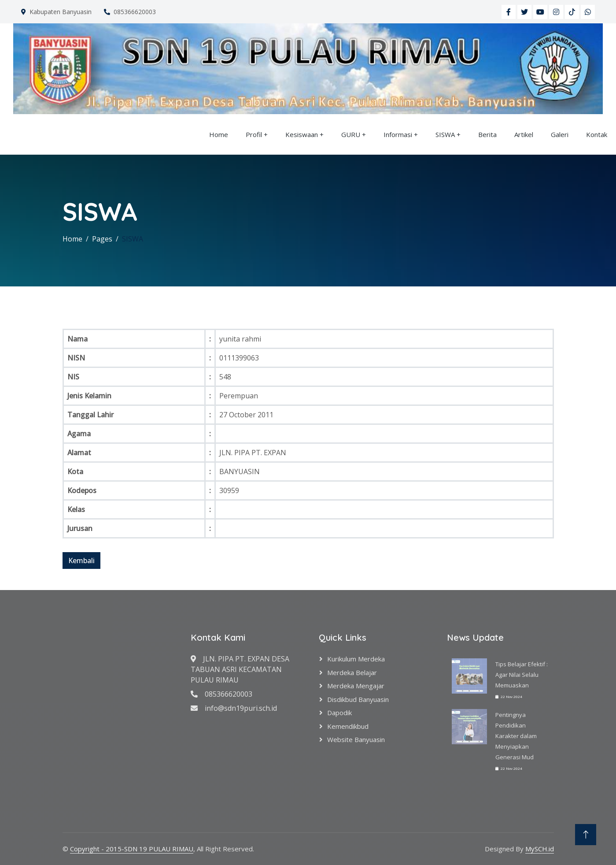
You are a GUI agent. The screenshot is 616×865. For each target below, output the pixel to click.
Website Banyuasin (356, 739)
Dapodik (339, 713)
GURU (351, 134)
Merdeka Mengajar (356, 686)
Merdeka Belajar (352, 672)
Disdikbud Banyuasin (358, 699)
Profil (254, 134)
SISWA (445, 134)
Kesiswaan (302, 134)
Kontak (597, 134)
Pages (102, 239)
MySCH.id (540, 849)
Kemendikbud (348, 726)
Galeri (560, 134)
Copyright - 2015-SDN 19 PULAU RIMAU (132, 849)
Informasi (398, 134)
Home (219, 134)
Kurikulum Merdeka (356, 659)
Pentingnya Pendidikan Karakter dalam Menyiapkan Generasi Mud (516, 736)
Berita (487, 134)
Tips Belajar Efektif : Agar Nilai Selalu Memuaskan (522, 675)
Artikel (524, 134)
